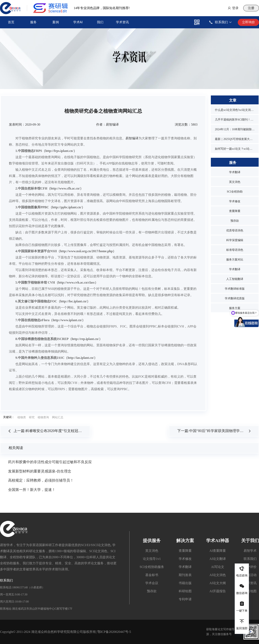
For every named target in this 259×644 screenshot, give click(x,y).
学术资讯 (122, 22)
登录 (235, 8)
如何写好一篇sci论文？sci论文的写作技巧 (235, 149)
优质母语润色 (235, 230)
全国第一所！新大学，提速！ (32, 490)
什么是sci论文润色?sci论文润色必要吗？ (235, 110)
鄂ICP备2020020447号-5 (114, 632)
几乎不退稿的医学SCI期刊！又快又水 (235, 120)
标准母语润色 (235, 250)
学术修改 (235, 201)
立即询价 (248, 22)
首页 (11, 22)
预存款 (235, 221)
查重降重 (235, 211)
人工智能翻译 (235, 279)
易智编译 (132, 138)
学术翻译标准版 (235, 289)
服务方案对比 (235, 260)
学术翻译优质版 (235, 298)
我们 (100, 22)
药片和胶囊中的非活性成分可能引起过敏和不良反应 (50, 462)
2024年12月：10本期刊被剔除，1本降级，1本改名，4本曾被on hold (235, 129)
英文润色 (235, 182)
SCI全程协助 (235, 192)
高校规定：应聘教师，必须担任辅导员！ (41, 480)
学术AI (78, 22)
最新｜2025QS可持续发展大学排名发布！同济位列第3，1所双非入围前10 (235, 139)
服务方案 (235, 308)
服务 (33, 22)
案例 (56, 22)
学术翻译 (235, 172)
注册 (251, 8)
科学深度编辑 (235, 240)
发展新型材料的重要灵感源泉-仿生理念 (40, 471)
